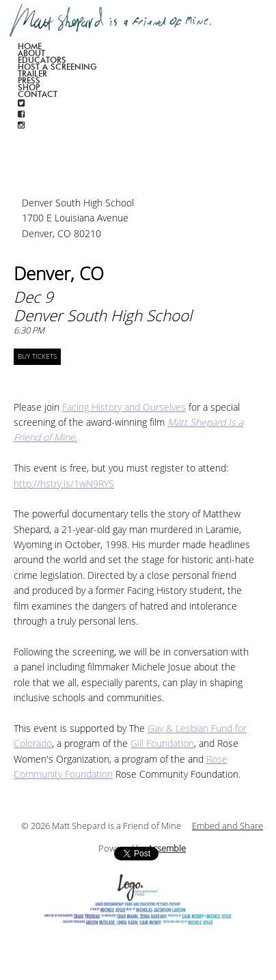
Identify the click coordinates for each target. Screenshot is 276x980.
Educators (42, 60)
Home (30, 46)
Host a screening (57, 67)
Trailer (32, 73)
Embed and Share (227, 826)
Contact (38, 94)
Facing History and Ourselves (124, 408)
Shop (29, 87)
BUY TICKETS (37, 356)
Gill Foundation (162, 744)
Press (29, 80)
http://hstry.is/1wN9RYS (64, 484)
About (31, 53)
